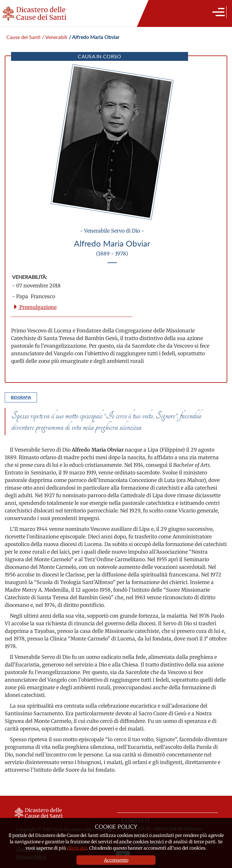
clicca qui (77, 848)
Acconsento (116, 860)
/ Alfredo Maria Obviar (94, 37)
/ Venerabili (55, 37)
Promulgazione (35, 307)
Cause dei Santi (23, 37)
